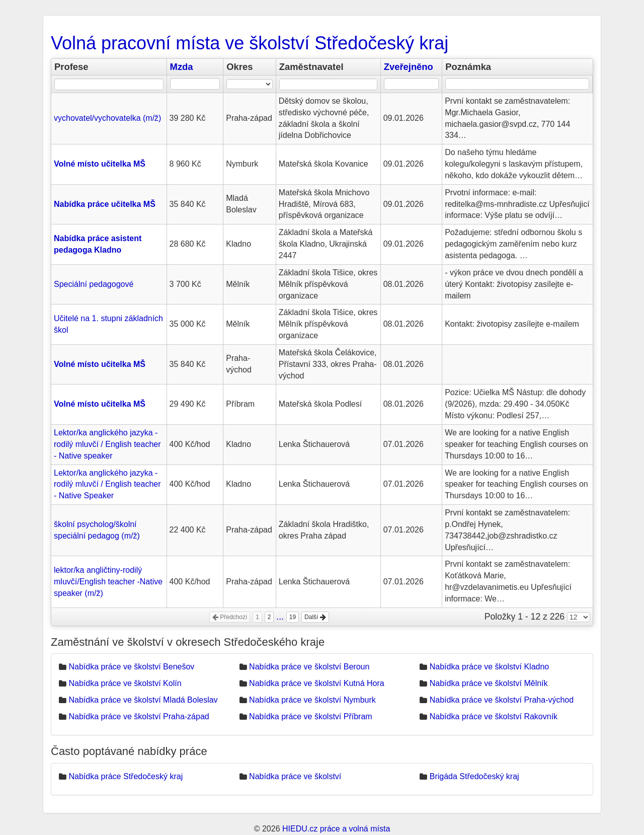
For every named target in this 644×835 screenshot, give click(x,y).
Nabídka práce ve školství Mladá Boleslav (143, 700)
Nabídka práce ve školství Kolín (125, 683)
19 (293, 617)
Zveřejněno (409, 67)
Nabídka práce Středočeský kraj (126, 776)
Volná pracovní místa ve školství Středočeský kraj (250, 43)
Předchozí (230, 617)
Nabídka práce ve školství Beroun (309, 667)
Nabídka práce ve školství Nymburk (312, 700)
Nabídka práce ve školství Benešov (131, 667)
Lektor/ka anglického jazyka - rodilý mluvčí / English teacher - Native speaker (107, 444)
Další (315, 617)
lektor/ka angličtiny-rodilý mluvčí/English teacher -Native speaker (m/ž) (108, 582)
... (280, 617)
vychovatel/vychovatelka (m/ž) (107, 118)
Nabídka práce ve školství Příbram (311, 716)
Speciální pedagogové (94, 284)
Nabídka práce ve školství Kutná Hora (317, 683)
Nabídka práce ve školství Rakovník (494, 716)
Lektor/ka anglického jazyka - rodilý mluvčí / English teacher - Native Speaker (107, 484)
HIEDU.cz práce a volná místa (336, 829)
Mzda (182, 67)
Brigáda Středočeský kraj (474, 776)
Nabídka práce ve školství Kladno (489, 667)
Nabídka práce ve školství (295, 776)
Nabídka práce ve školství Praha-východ (502, 700)
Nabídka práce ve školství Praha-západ (139, 716)
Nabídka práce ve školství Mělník (489, 683)
